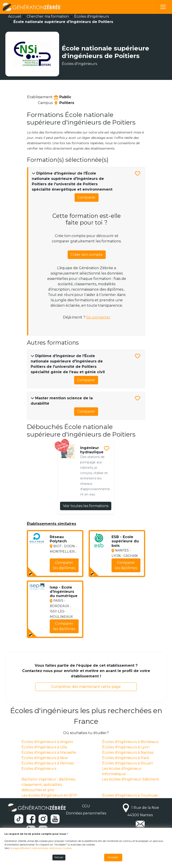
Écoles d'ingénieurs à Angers (47, 742)
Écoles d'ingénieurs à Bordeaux (130, 742)
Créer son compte (87, 255)
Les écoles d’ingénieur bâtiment (131, 779)
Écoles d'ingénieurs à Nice (45, 758)
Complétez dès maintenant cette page (86, 687)
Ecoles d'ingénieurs (39, 769)
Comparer (87, 197)
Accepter (113, 857)
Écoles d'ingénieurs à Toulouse (130, 795)
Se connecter (98, 317)
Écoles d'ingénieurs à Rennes (48, 763)
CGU (86, 806)
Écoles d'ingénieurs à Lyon (126, 747)
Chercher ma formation (48, 16)
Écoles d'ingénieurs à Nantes (128, 752)
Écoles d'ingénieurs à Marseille (49, 752)
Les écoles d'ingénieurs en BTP (49, 795)
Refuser (59, 857)
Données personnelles (86, 813)
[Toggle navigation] (163, 7)
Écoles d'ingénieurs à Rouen (128, 763)
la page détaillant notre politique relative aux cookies (41, 848)
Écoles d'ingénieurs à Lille (44, 747)
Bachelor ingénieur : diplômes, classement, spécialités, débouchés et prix (49, 785)
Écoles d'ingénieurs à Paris (126, 758)
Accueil (15, 16)
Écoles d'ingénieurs (91, 16)
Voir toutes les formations (86, 506)
